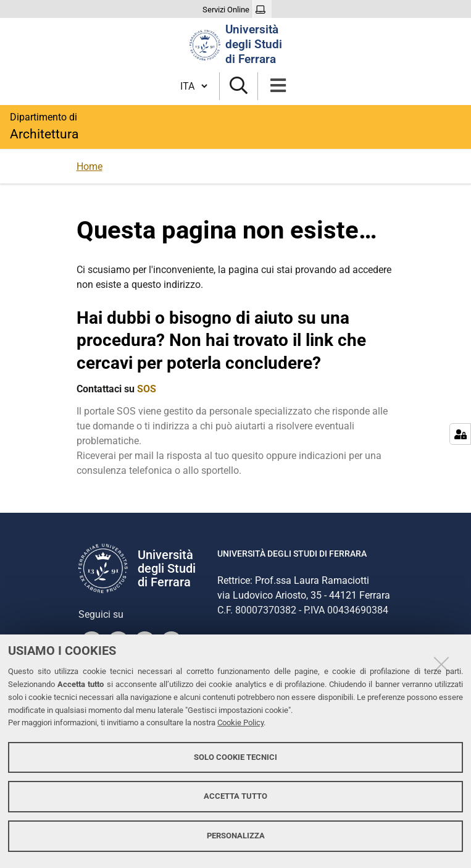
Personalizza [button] (236, 836)
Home (90, 166)
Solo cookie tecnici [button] (235, 757)
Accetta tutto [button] (235, 796)
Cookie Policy (240, 723)
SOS (147, 389)
